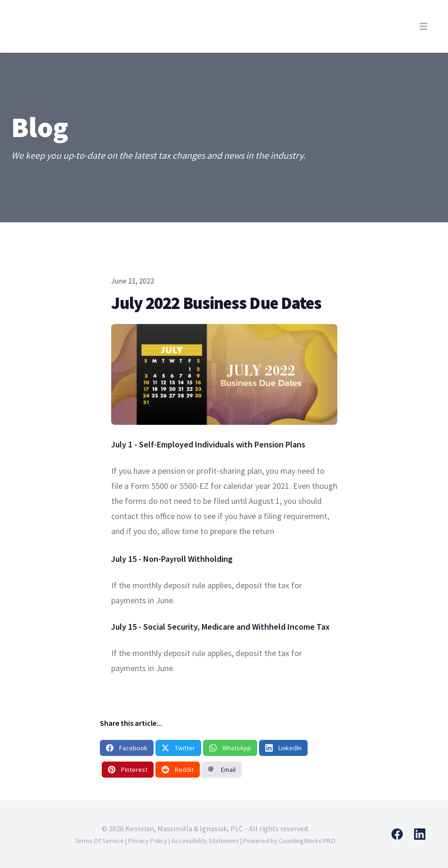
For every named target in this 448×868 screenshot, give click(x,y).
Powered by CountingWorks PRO (289, 841)
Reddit (178, 770)
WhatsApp (230, 748)
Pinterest (128, 770)
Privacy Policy (148, 841)
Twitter (178, 748)
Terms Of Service (99, 841)
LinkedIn (283, 748)
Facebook (127, 748)
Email (222, 770)
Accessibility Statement (205, 841)
